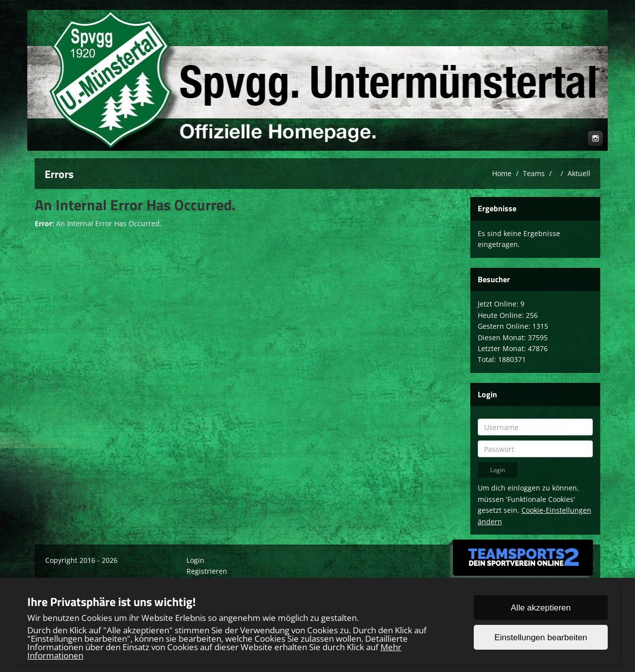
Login (195, 560)
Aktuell (579, 173)
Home (502, 173)
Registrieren (207, 571)
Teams (534, 173)
